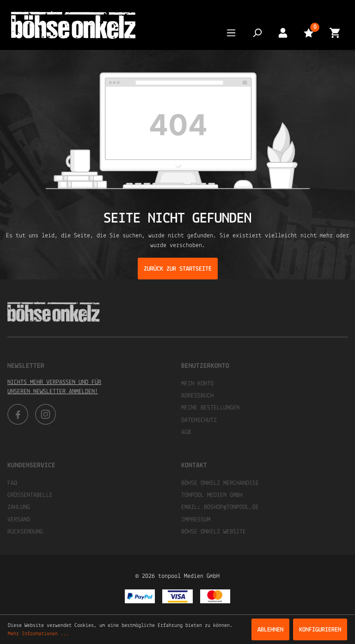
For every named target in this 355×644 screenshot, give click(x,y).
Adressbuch (197, 396)
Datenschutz (199, 420)
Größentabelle (30, 495)
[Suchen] (257, 33)
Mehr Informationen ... (38, 634)
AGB (186, 432)
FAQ (12, 483)
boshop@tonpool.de (231, 507)
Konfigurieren (320, 630)
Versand (19, 520)
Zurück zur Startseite (178, 269)
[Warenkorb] (335, 33)
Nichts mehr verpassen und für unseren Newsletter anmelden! (54, 387)
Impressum (196, 520)
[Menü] (231, 33)
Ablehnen (270, 630)
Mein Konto (197, 384)
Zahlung (19, 507)
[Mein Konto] (283, 33)
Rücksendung (25, 532)
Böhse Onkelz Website (214, 532)
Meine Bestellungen (210, 408)
